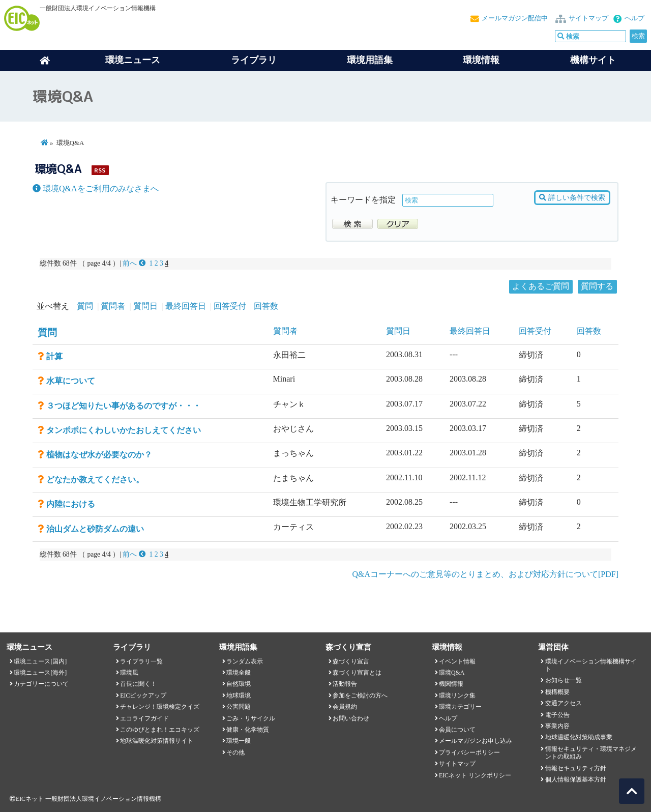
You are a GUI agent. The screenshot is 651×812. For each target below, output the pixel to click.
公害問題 (239, 707)
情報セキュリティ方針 (576, 768)
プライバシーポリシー (469, 752)
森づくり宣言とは (357, 673)
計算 (54, 356)
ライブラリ (254, 60)
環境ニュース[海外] (40, 673)
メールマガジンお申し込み (476, 741)
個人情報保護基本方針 (576, 779)
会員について (457, 730)
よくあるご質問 (541, 286)
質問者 (113, 306)
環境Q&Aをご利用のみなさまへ (96, 188)
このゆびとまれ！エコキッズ (160, 730)
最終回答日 (186, 306)
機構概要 (557, 692)
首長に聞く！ (138, 684)
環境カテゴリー (460, 707)
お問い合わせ (351, 718)
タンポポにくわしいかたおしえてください (124, 430)
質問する (597, 286)
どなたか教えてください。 (95, 480)
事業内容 (557, 726)
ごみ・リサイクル (251, 718)
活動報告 (345, 684)
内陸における (71, 504)
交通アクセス (564, 703)
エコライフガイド (144, 718)
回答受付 (230, 306)
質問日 (145, 306)
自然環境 (239, 684)
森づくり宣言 (351, 661)
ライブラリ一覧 (141, 661)
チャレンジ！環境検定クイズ (160, 707)
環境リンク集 (457, 695)
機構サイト (593, 60)
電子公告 (557, 715)
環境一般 (239, 741)
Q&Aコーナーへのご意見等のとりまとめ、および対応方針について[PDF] (485, 574)
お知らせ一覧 (564, 680)
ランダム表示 (245, 661)
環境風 (129, 673)
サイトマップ (588, 18)
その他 (235, 752)
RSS (100, 170)
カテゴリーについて (41, 684)
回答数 (266, 306)
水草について (71, 381)
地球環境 (239, 695)
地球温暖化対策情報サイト (157, 741)
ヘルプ (634, 18)
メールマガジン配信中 (515, 18)
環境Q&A (452, 673)
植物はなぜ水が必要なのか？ (99, 455)
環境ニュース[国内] (40, 661)
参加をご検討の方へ (360, 695)
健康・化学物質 (248, 730)
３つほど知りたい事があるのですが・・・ (124, 406)
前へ (135, 263)
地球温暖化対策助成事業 (579, 737)
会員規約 (345, 707)
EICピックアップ (143, 695)
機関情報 (451, 684)
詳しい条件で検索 (572, 198)
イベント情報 (457, 661)
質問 (85, 306)
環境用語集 (370, 60)
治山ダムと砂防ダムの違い (95, 529)
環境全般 (239, 673)
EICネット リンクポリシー (475, 775)
